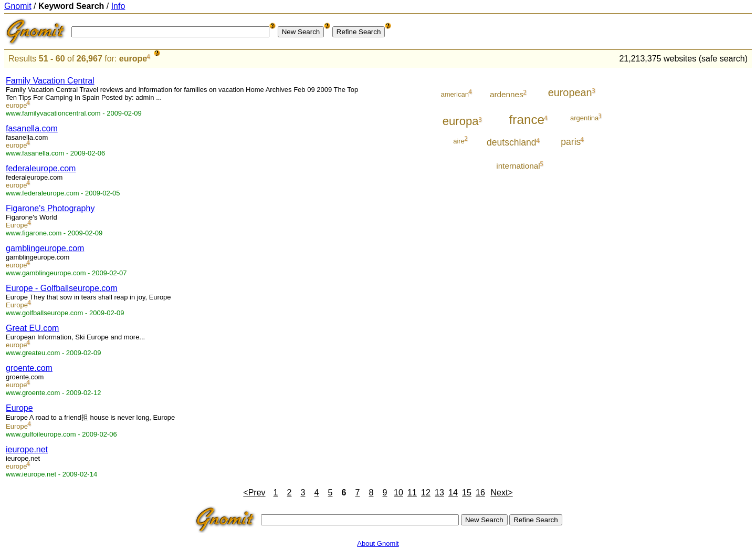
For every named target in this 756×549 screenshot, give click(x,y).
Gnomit (18, 6)
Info (118, 6)
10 (398, 493)
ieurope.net (27, 449)
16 (480, 493)
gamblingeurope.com (45, 248)
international (518, 166)
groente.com (29, 368)
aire (459, 141)
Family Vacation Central (50, 81)
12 (426, 493)
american (454, 94)
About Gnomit (378, 543)
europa (461, 121)
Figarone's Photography (50, 208)
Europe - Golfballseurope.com (62, 288)
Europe (17, 225)
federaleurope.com (41, 168)
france (527, 120)
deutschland (512, 142)
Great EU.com (32, 328)
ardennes (507, 94)
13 (439, 493)
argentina (584, 118)
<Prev (254, 493)
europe (133, 59)
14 (453, 493)
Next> (501, 493)
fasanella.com (32, 128)
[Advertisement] (708, 227)
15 (467, 493)
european (570, 92)
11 (412, 493)
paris (571, 142)
